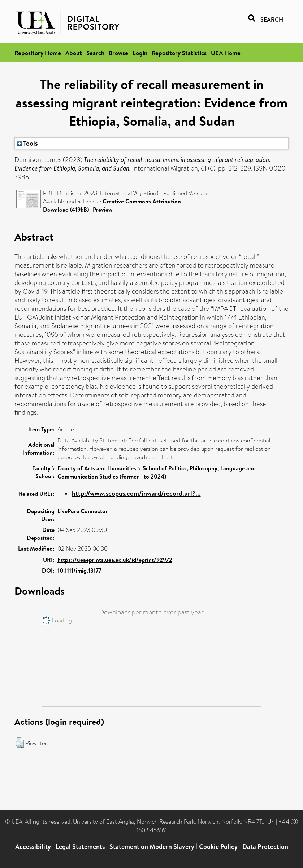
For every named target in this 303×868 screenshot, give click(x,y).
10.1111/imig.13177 (79, 570)
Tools (27, 143)
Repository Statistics (179, 53)
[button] (20, 743)
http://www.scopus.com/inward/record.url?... (136, 494)
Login (140, 53)
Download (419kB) (66, 210)
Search (95, 53)
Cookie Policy (218, 847)
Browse (118, 53)
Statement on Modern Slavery (152, 847)
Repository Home (38, 53)
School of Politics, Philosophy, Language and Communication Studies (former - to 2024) (157, 472)
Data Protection (265, 847)
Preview (103, 210)
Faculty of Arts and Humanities (97, 468)
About (74, 53)
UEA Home (226, 53)
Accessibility (33, 847)
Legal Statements (80, 847)
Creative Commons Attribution (142, 201)
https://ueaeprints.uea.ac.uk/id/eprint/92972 (115, 560)
